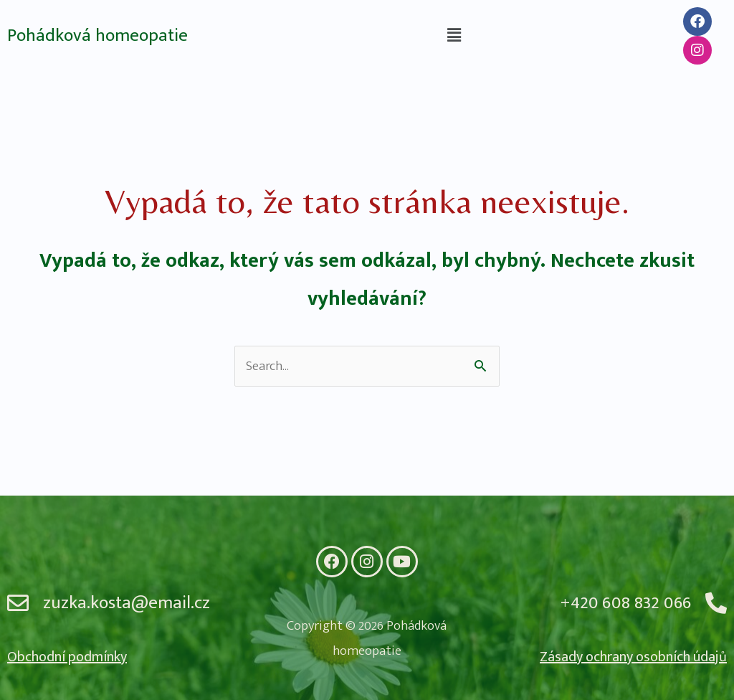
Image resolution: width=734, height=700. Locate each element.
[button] (454, 36)
